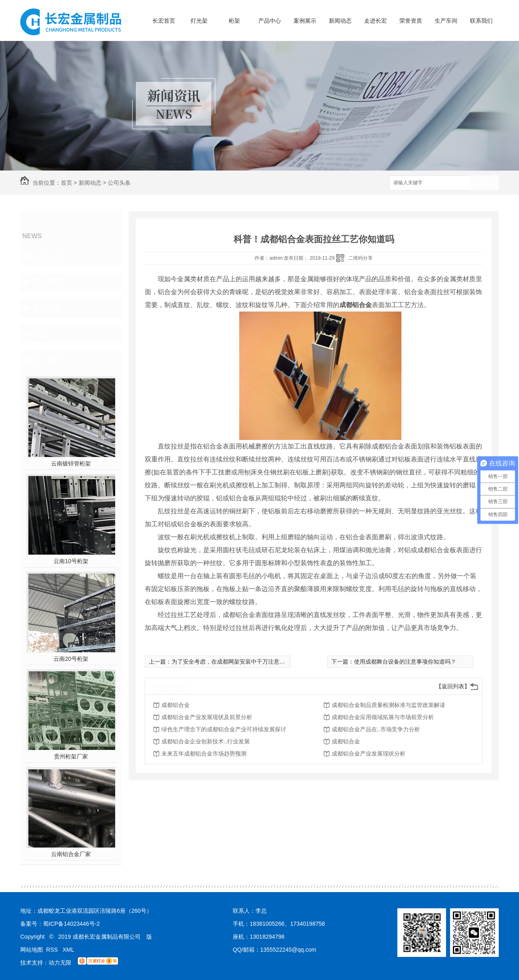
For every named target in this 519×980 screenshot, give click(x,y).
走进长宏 (375, 21)
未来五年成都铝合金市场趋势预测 (204, 754)
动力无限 (60, 963)
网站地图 (32, 950)
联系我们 (481, 21)
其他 (40, 334)
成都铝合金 (176, 705)
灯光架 (199, 21)
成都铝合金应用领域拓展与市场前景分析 (383, 717)
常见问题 (47, 308)
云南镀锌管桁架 (71, 463)
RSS (53, 950)
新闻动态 (340, 21)
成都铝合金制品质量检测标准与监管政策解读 (388, 705)
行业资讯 (47, 282)
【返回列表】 (453, 686)
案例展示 (305, 21)
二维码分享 (360, 258)
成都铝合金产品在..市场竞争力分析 (376, 729)
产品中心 (270, 21)
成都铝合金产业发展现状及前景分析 (207, 717)
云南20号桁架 (71, 659)
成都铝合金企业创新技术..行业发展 (206, 741)
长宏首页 (164, 21)
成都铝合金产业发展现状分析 (369, 754)
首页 (66, 183)
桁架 (234, 21)
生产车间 (446, 21)
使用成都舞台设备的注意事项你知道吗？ (405, 662)
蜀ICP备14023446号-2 (71, 924)
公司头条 (119, 183)
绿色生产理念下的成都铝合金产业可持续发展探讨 (224, 729)
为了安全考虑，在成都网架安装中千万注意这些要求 (237, 662)
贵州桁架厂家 (71, 756)
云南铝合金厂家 (71, 854)
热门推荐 (47, 360)
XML (68, 950)
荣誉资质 (411, 21)
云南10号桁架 (71, 561)
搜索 (485, 183)
